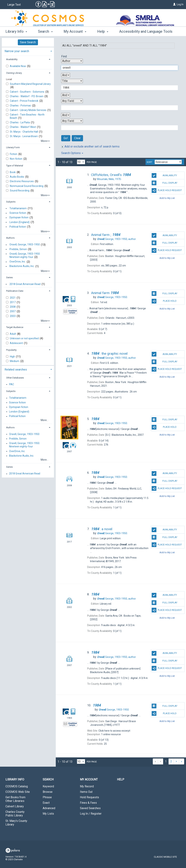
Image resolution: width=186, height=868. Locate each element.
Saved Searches (90, 808)
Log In (180, 4)
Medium (15, 361)
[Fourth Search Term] (118, 128)
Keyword (48, 786)
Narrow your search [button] (17, 51)
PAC (12, 384)
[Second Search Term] (118, 88)
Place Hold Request (167, 191)
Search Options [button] (72, 153)
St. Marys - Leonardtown (24, 136)
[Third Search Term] (118, 108)
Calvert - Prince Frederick (24, 101)
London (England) (20, 222)
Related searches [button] (16, 370)
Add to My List (167, 198)
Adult (13, 334)
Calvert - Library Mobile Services (28, 110)
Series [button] (9, 277)
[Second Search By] (72, 81)
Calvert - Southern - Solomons (27, 92)
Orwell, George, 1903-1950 (25, 245)
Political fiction (18, 227)
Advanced (49, 808)
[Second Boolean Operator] (66, 95)
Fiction (14, 154)
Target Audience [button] (15, 327)
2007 (13, 311)
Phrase (47, 797)
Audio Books (17, 177)
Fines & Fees (88, 803)
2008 (13, 307)
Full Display (164, 183)
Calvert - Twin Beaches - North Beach (27, 116)
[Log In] (174, 4)
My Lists (48, 814)
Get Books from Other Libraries (15, 799)
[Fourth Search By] (72, 121)
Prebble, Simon (18, 249)
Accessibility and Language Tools (146, 31)
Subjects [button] (11, 202)
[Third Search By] (72, 101)
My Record (87, 786)
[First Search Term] (118, 68)
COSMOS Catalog (17, 786)
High (13, 357)
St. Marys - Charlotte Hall (24, 132)
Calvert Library (15, 806)
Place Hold (164, 301)
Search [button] (45, 31)
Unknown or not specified (25, 338)
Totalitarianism (18, 208)
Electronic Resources (22, 181)
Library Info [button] (16, 31)
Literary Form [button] (13, 147)
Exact (46, 803)
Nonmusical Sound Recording (27, 186)
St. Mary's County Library (16, 823)
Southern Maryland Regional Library (30, 84)
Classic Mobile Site (165, 857)
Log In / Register (91, 814)
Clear (77, 138)
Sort (149, 162)
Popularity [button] (11, 350)
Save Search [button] (28, 42)
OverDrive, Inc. (18, 262)
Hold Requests (89, 797)
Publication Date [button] (15, 291)
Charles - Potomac (21, 106)
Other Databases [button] (15, 378)
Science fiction (18, 213)
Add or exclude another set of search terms (90, 146)
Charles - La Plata (20, 122)
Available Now (18, 66)
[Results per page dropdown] (81, 162)
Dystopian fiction (19, 218)
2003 (13, 316)
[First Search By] (72, 61)
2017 (13, 302)
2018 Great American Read (25, 284)
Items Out (86, 792)
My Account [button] (75, 31)
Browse (48, 792)
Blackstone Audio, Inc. (22, 266)
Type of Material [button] (15, 166)
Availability (164, 175)
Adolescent (17, 343)
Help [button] (103, 31)
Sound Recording (20, 191)
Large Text (14, 5)
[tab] (28, 51)
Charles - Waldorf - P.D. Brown (27, 96)
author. (117, 239)
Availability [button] (12, 59)
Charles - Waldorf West (23, 127)
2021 (13, 298)
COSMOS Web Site (18, 792)
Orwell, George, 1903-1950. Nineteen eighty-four (25, 255)
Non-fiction (16, 159)
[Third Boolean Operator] (66, 115)
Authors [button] (10, 238)
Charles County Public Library (15, 814)
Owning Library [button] (14, 73)
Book (13, 172)
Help (121, 779)
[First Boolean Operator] (66, 75)
